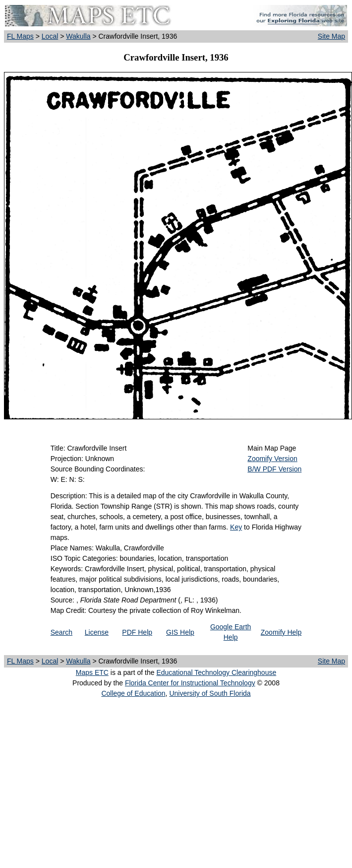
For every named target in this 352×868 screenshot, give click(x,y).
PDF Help (137, 632)
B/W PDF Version (274, 469)
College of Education (133, 693)
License (97, 632)
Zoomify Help (281, 632)
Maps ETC (92, 672)
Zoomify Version (272, 459)
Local (50, 36)
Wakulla (78, 36)
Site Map (331, 36)
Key (236, 527)
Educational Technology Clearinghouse (216, 672)
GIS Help (180, 632)
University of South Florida (210, 693)
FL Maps (20, 36)
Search (61, 632)
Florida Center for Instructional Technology (190, 683)
